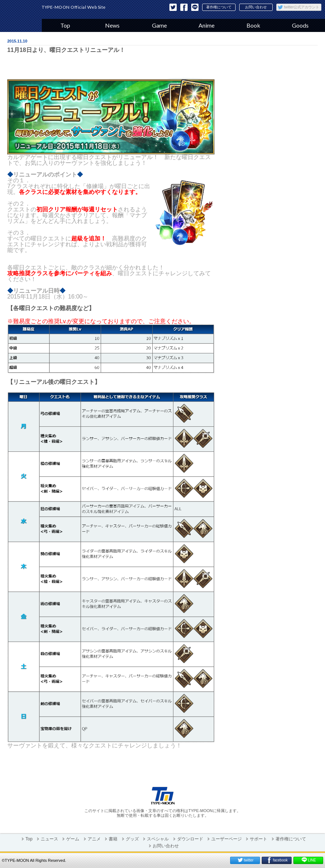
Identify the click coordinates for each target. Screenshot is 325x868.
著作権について (219, 7)
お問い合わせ (256, 7)
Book (253, 25)
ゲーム (73, 839)
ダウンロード (190, 839)
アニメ (94, 839)
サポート (258, 839)
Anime (206, 25)
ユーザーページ (226, 839)
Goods (300, 25)
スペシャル (158, 839)
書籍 (113, 839)
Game (159, 25)
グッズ (132, 839)
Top (65, 25)
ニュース (49, 839)
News (112, 25)
